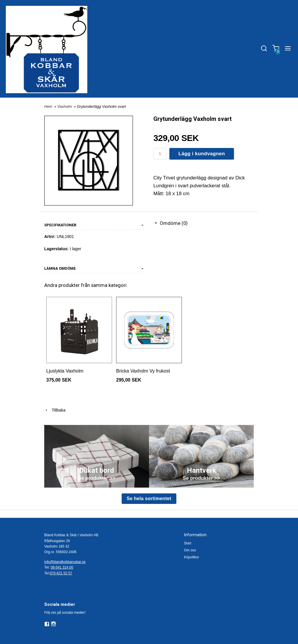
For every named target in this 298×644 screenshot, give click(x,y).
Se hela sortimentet (149, 499)
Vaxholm (65, 106)
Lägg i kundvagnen (202, 154)
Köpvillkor (191, 557)
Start (188, 543)
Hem (48, 106)
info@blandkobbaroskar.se (65, 562)
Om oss (190, 550)
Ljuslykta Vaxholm (65, 371)
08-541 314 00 (62, 567)
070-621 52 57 (61, 573)
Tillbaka (55, 410)
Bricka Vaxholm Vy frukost (143, 371)
